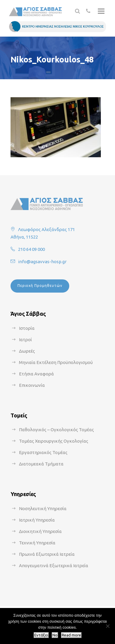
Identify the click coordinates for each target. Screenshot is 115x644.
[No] (107, 626)
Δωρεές (27, 351)
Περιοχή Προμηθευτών (40, 286)
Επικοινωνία (32, 385)
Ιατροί (25, 340)
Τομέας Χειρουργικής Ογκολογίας (54, 441)
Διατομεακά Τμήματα (41, 464)
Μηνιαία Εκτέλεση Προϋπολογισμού (56, 362)
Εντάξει (41, 635)
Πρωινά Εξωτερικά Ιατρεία (47, 554)
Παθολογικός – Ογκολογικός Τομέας (56, 430)
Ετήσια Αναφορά (36, 374)
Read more (71, 635)
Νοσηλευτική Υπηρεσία (43, 509)
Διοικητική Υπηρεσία (40, 531)
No (55, 635)
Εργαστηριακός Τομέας (43, 452)
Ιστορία (27, 328)
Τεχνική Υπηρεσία (37, 543)
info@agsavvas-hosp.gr (42, 262)
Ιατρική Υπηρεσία (37, 520)
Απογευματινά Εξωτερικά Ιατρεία (54, 566)
